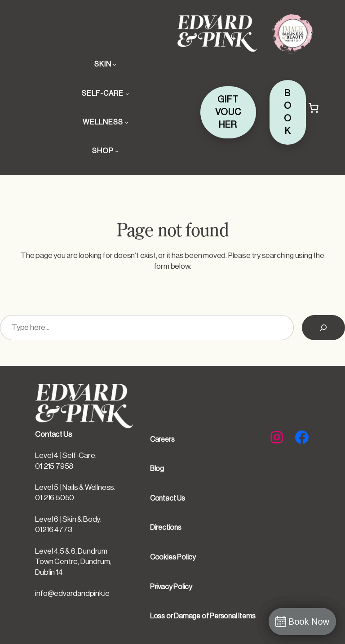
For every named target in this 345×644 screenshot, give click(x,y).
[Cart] (314, 108)
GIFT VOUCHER (228, 112)
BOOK (288, 112)
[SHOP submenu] (117, 151)
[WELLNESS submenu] (126, 122)
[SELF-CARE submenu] (127, 93)
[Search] (323, 328)
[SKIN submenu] (115, 64)
